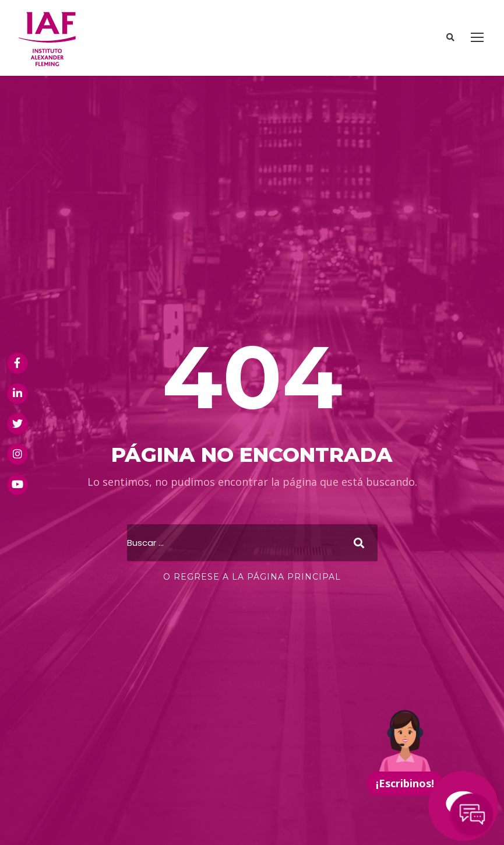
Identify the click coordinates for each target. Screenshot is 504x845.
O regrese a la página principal (252, 577)
